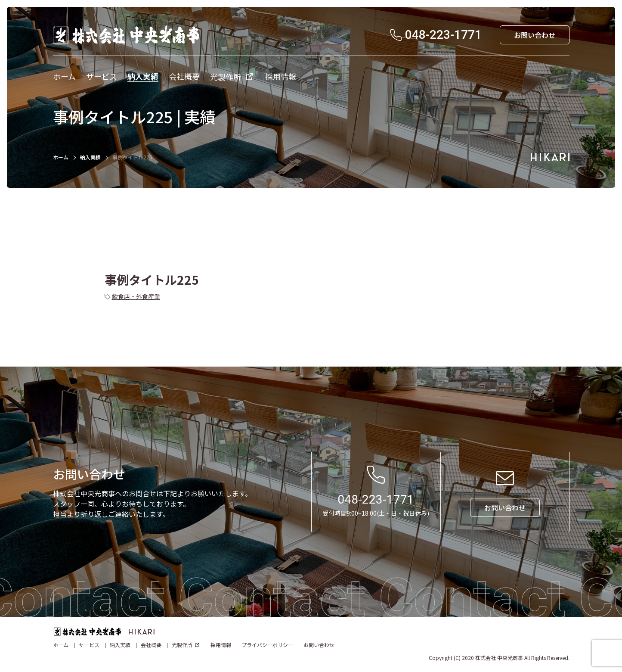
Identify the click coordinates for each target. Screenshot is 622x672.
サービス (89, 645)
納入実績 (90, 157)
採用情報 (221, 645)
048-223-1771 (376, 499)
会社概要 (151, 645)
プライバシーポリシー (267, 645)
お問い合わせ (319, 645)
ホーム (61, 157)
